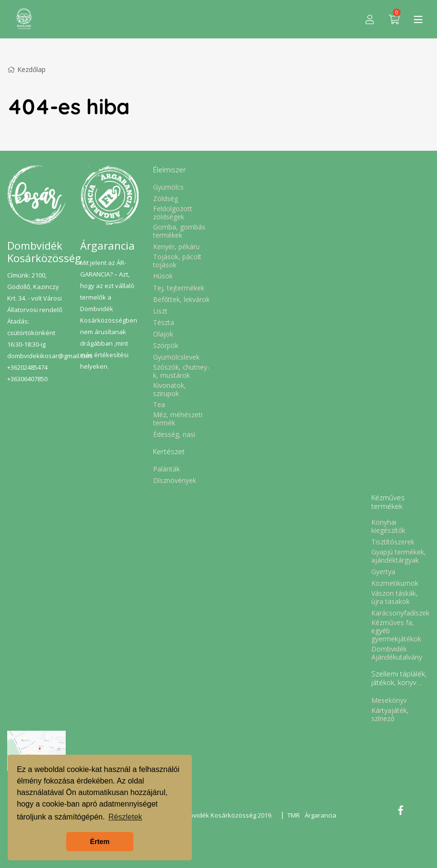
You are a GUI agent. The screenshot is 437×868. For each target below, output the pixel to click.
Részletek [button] (125, 817)
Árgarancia (320, 815)
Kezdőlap (26, 69)
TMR (294, 815)
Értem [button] (100, 842)
